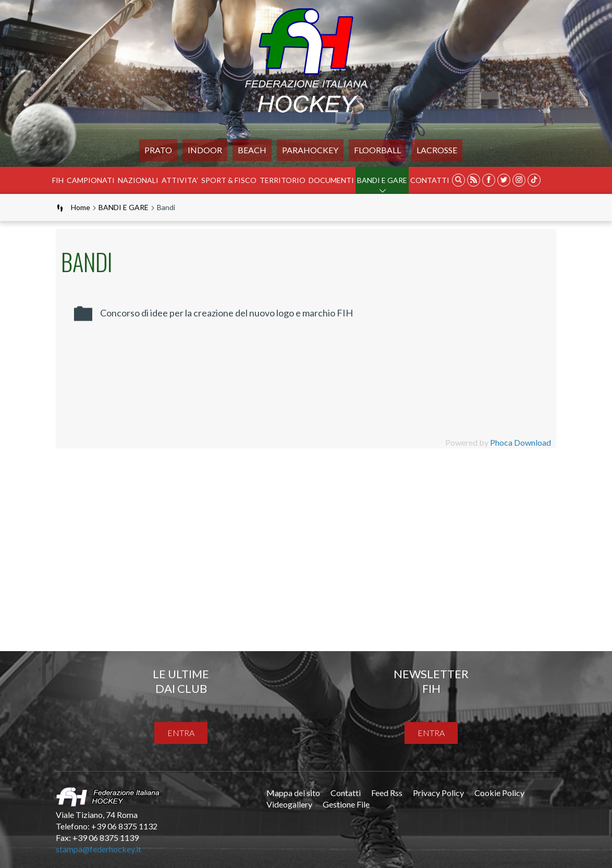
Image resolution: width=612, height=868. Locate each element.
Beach (252, 150)
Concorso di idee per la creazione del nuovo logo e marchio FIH (227, 313)
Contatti (430, 180)
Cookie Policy (499, 793)
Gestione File (346, 804)
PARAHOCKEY (310, 150)
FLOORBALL (377, 150)
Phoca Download (521, 442)
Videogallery (289, 804)
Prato (158, 150)
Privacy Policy (438, 793)
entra (181, 733)
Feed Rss (387, 793)
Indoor (205, 150)
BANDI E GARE (382, 180)
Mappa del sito (293, 793)
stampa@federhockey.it (99, 849)
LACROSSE (437, 150)
